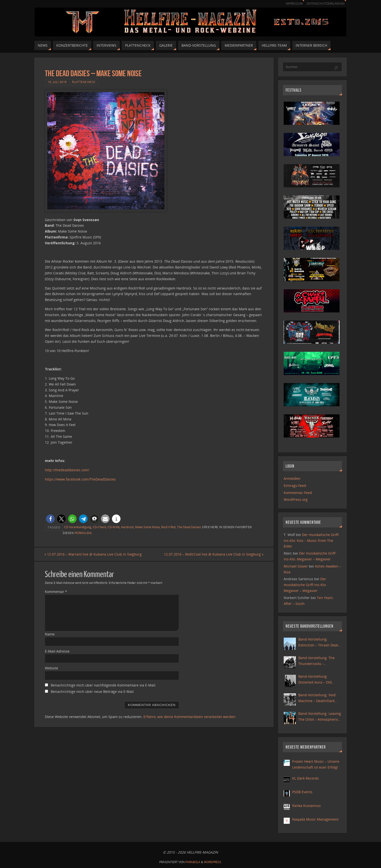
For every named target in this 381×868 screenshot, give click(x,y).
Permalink (83, 533)
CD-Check (99, 527)
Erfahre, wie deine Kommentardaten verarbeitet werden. (190, 717)
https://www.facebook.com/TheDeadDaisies (80, 479)
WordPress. (213, 862)
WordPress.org (296, 499)
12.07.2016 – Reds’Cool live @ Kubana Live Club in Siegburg (213, 554)
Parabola (193, 862)
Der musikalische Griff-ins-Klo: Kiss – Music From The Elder (312, 541)
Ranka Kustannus (306, 806)
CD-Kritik (114, 527)
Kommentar (56, 592)
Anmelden (292, 478)
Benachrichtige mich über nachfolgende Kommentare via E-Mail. (104, 685)
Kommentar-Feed (298, 493)
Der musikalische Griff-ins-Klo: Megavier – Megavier (305, 585)
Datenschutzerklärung (325, 4)
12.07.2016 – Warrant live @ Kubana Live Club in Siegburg (94, 554)
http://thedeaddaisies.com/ (67, 470)
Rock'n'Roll (168, 527)
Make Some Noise (147, 527)
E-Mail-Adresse (57, 651)
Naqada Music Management (315, 819)
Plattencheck (84, 82)
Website (51, 668)
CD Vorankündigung (78, 527)
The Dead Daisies (189, 527)
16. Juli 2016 (57, 82)
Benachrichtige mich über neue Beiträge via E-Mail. (93, 692)
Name (50, 634)
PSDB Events (302, 792)
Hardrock (127, 527)
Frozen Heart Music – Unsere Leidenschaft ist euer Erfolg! (316, 764)
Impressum (292, 4)
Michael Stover (296, 566)
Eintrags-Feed (295, 486)
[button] (50, 519)
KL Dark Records (306, 778)
